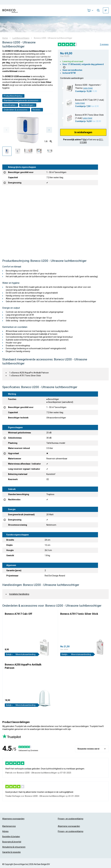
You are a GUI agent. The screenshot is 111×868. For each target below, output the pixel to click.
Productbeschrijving (13, 96)
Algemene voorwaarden (13, 819)
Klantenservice (9, 826)
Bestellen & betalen (11, 837)
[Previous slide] (6, 130)
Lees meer (88, 88)
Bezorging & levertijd (12, 842)
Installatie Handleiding (19, 594)
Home (5, 38)
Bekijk (9, 654)
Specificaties (10, 105)
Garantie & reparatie (11, 852)
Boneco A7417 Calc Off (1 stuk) (90, 100)
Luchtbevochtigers (21, 38)
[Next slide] (49, 130)
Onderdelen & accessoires (16, 110)
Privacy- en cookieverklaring (71, 819)
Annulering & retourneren (14, 847)
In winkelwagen (83, 132)
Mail (85, 140)
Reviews (37, 110)
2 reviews (104, 44)
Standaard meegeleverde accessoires (22, 100)
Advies (5, 831)
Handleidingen (28, 105)
